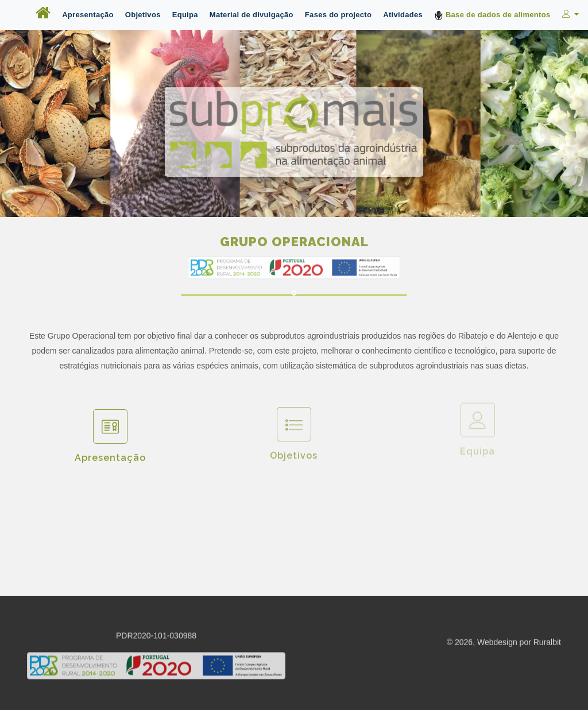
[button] (569, 14)
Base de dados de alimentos (492, 15)
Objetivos (143, 15)
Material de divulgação (252, 15)
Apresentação (88, 15)
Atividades (403, 15)
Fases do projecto (338, 15)
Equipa (185, 15)
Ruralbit (547, 643)
